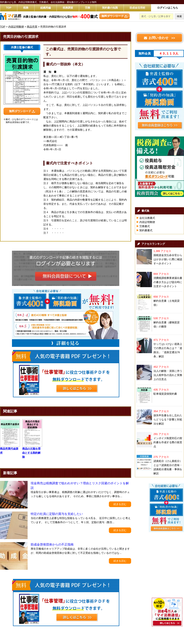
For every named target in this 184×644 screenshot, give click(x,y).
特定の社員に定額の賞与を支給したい (57, 514)
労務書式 (145, 226)
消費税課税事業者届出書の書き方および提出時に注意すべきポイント (168, 282)
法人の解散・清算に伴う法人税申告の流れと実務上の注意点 (168, 375)
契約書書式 (146, 230)
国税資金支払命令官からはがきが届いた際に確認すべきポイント (168, 259)
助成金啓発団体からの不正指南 (52, 544)
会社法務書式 (147, 218)
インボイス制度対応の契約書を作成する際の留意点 (168, 442)
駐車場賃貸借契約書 (165, 394)
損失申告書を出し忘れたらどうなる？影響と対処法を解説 (168, 420)
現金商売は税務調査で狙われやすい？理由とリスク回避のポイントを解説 (80, 485)
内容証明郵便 (147, 222)
